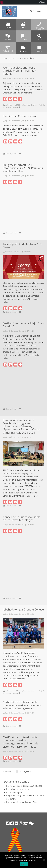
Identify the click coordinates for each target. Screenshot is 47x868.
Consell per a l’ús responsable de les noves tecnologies (22, 519)
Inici (6, 59)
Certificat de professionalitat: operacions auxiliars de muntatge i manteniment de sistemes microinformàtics (21, 742)
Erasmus (27, 105)
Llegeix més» (33, 496)
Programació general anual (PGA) (22, 802)
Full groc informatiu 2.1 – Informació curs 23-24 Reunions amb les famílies (23, 168)
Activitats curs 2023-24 (14, 105)
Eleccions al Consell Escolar (20, 116)
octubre (22, 59)
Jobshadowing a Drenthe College (23, 609)
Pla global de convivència (18, 789)
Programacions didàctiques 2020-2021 (24, 786)
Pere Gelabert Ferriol (13, 252)
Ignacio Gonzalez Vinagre (15, 78)
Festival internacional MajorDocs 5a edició (23, 325)
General (8, 107)
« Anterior (7, 772)
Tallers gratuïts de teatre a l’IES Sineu (22, 246)
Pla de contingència (15, 792)
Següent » (27, 772)
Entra (43, 2)
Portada (15, 107)
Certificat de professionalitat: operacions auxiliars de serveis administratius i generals (22, 705)
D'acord (24, 864)
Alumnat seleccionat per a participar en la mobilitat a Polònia (19, 71)
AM (13, 59)
